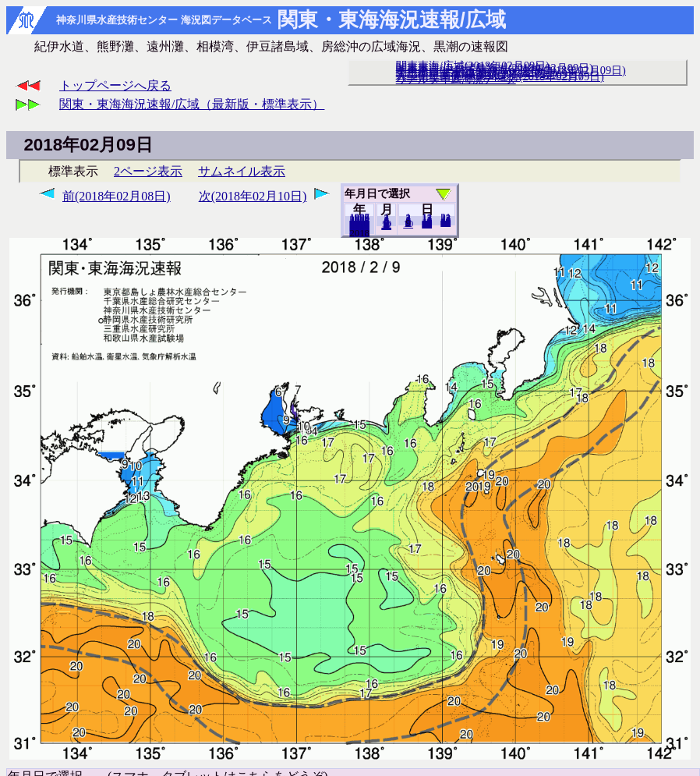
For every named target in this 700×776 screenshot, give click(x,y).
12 (386, 225)
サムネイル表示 (242, 171)
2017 (359, 232)
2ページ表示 (148, 171)
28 (445, 222)
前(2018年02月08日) (117, 196)
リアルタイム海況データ (456, 79)
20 (427, 224)
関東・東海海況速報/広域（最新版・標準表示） (192, 104)
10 (408, 224)
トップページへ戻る (115, 85)
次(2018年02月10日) (253, 196)
